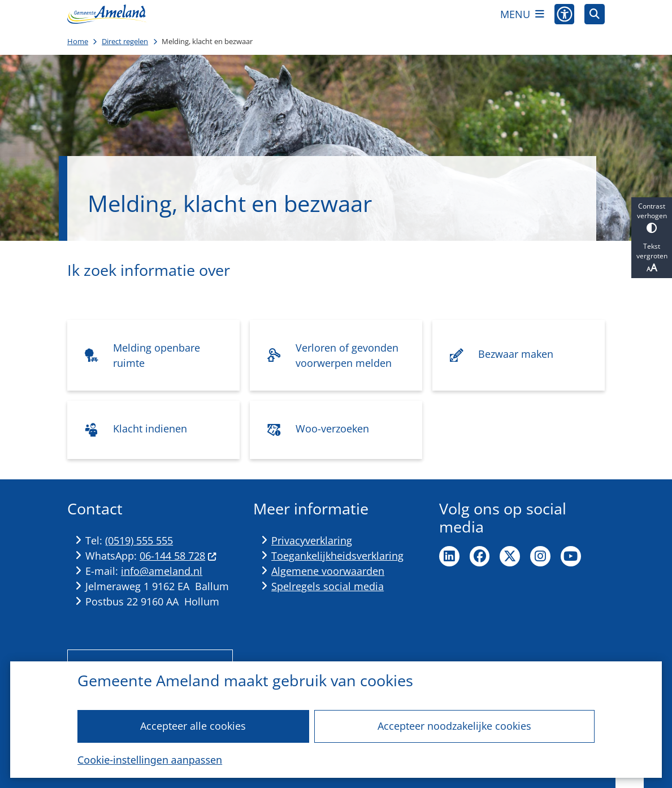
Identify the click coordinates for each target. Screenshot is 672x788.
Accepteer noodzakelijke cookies (454, 726)
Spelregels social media (328, 586)
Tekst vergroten (652, 258)
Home (78, 41)
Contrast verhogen (652, 217)
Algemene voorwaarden (328, 571)
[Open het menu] (522, 14)
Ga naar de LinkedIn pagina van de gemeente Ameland (449, 556)
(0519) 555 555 (139, 540)
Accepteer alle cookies (193, 726)
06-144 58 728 (178, 556)
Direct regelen (125, 41)
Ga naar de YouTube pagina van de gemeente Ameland (571, 556)
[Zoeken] (595, 14)
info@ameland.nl (162, 571)
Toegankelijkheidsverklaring (337, 556)
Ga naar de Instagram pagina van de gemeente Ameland (540, 556)
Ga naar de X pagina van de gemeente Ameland (510, 556)
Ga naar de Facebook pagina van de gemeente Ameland (480, 556)
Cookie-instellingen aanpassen (150, 760)
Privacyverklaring (312, 540)
